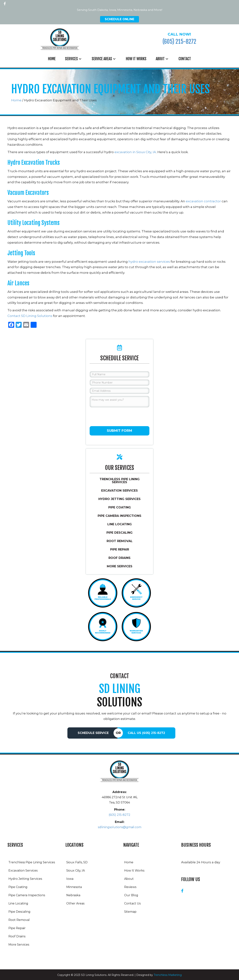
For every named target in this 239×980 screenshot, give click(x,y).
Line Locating (120, 524)
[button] (5, 3)
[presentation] (118, 417)
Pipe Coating (120, 507)
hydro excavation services (149, 262)
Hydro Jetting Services (119, 499)
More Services (120, 566)
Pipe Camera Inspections (119, 516)
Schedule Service (93, 733)
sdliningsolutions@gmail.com (120, 827)
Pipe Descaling (119, 533)
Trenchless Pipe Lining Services (120, 481)
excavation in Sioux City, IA (135, 152)
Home (16, 100)
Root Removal (120, 541)
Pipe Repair (120, 549)
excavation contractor (203, 201)
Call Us (146, 733)
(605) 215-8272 (179, 42)
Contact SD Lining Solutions (30, 316)
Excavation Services (119, 491)
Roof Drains (119, 558)
